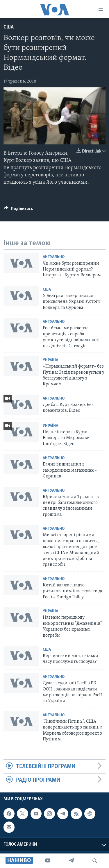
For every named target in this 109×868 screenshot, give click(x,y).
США (9, 27)
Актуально (54, 257)
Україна (50, 360)
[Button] (18, 210)
